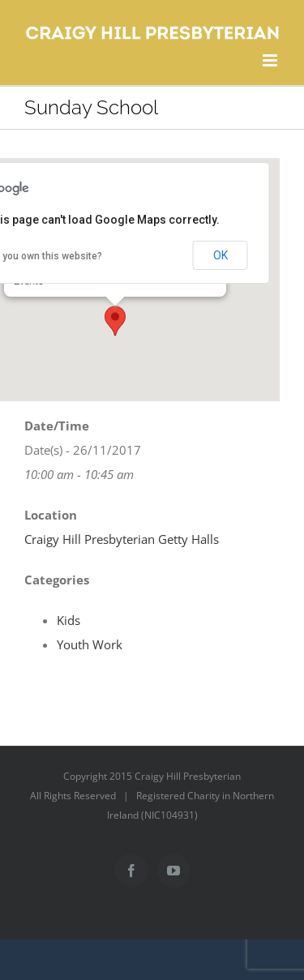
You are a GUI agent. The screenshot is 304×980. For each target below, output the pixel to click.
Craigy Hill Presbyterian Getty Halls (122, 539)
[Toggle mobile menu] (271, 60)
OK (221, 255)
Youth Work (90, 644)
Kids (69, 620)
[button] (115, 321)
